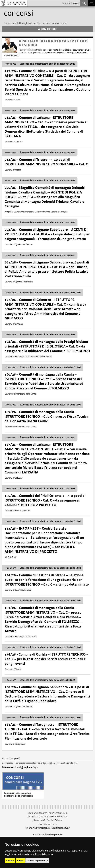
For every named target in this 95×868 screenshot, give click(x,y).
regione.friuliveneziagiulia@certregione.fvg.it (47, 828)
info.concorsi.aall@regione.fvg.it (20, 767)
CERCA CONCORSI (47, 29)
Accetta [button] (10, 861)
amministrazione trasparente (47, 834)
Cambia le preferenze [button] (37, 861)
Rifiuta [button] (20, 861)
